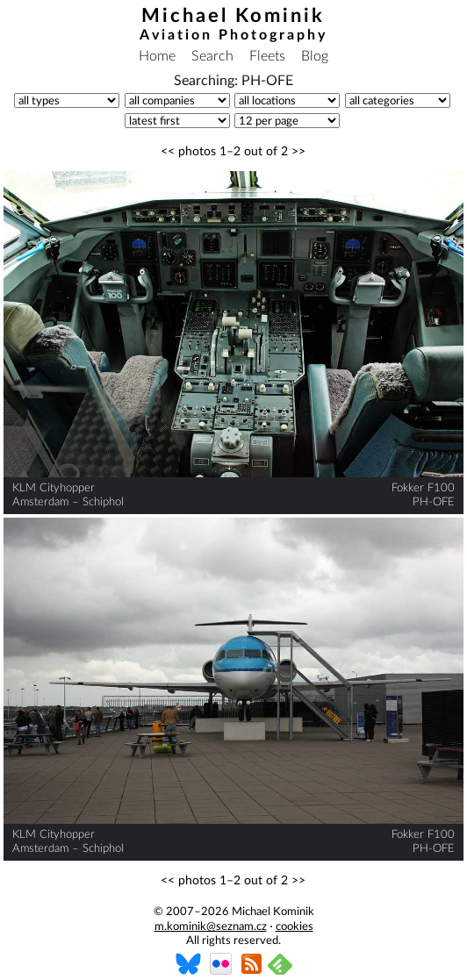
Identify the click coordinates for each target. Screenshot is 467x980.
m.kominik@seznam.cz (211, 927)
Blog (315, 56)
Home (157, 56)
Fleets (267, 56)
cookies (295, 927)
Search (212, 56)
